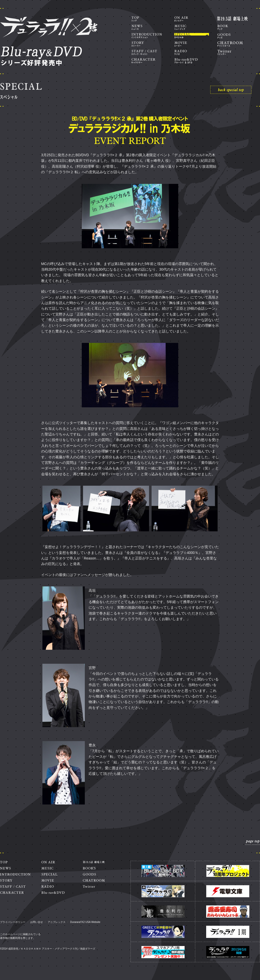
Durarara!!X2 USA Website (85, 922)
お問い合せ (37, 922)
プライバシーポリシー (13, 922)
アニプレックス (57, 922)
